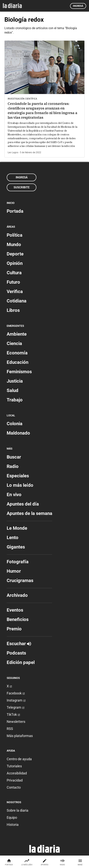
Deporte (15, 254)
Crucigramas (20, 581)
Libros (13, 310)
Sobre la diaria (18, 810)
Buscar (14, 457)
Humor (14, 571)
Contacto (14, 787)
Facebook (16, 693)
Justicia (15, 381)
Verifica (15, 292)
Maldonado (18, 433)
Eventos (15, 610)
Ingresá (78, 6)
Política (15, 235)
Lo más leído (20, 485)
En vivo (14, 495)
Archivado (17, 595)
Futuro (13, 282)
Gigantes (16, 547)
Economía (17, 353)
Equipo (12, 817)
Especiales (18, 476)
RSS (10, 729)
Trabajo (15, 400)
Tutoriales (14, 766)
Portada (15, 211)
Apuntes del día (23, 504)
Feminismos (19, 372)
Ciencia (14, 343)
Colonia (15, 424)
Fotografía (18, 562)
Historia (13, 825)
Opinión (15, 263)
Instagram (16, 700)
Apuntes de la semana (29, 513)
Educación (18, 362)
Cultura (14, 273)
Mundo (14, 245)
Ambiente (17, 334)
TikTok (13, 714)
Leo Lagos (13, 152)
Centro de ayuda (19, 759)
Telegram (16, 707)
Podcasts (16, 653)
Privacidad (15, 780)
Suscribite (22, 187)
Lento (13, 538)
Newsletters (16, 722)
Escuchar (19, 644)
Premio (14, 629)
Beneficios (18, 619)
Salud (13, 390)
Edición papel (21, 662)
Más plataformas (20, 736)
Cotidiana (17, 301)
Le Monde (17, 528)
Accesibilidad (17, 773)
